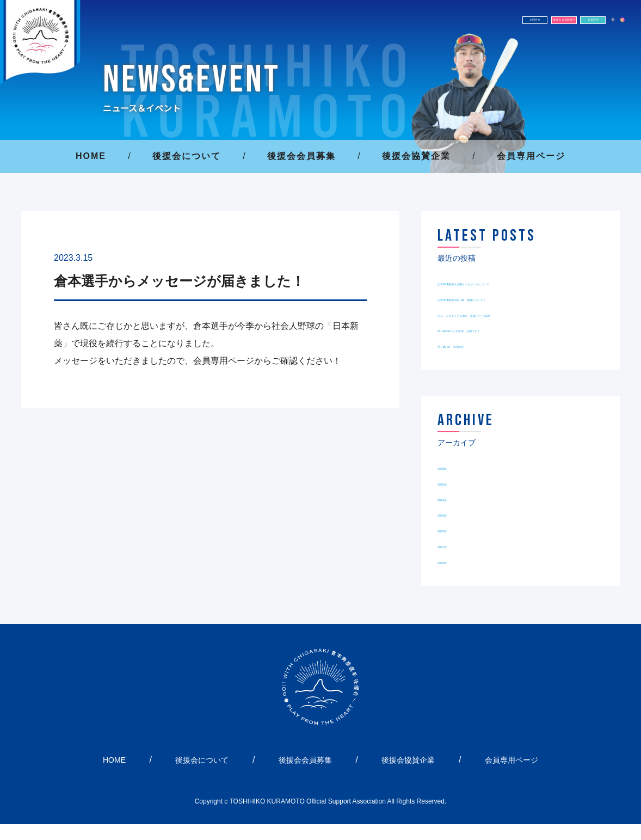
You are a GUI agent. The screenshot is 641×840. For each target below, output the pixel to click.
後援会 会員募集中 (433, 26)
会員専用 (520, 26)
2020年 (452, 577)
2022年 (452, 545)
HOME (91, 156)
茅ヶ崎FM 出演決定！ (483, 361)
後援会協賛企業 (416, 156)
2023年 (452, 529)
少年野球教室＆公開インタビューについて (520, 282)
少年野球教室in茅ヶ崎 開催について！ (515, 298)
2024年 (452, 514)
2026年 (452, 483)
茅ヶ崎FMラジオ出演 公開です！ (505, 345)
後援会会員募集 (301, 156)
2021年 (452, 561)
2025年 (452, 498)
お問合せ (346, 26)
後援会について (187, 156)
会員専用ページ (531, 156)
